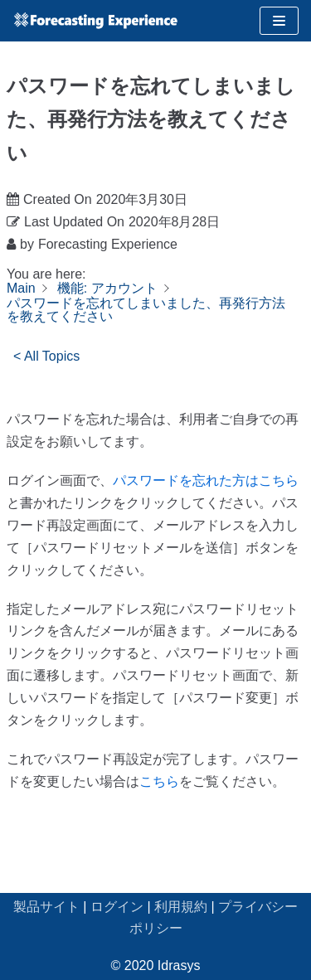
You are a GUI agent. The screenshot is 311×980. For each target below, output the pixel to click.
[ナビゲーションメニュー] (279, 21)
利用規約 (181, 907)
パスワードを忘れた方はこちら (206, 480)
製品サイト (46, 907)
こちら (159, 781)
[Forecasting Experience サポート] (95, 21)
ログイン (117, 907)
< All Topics (46, 356)
